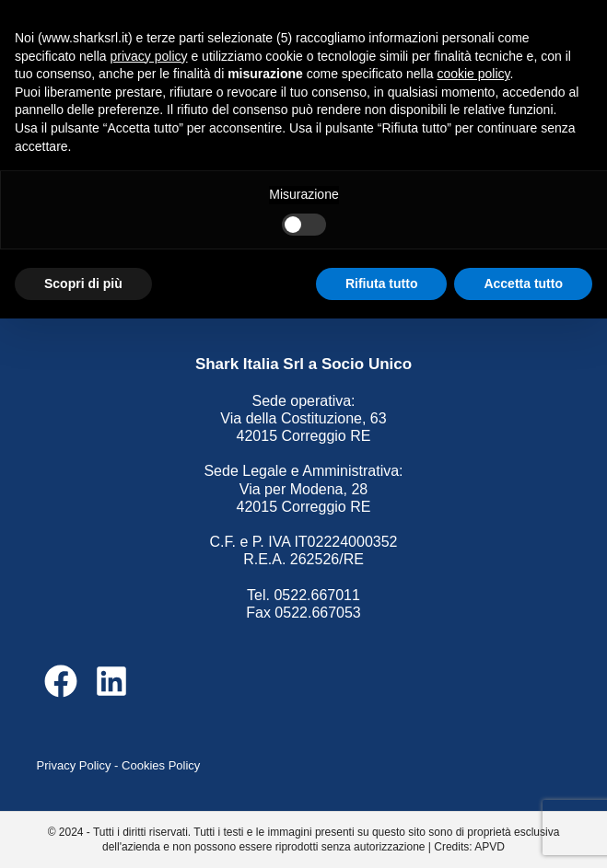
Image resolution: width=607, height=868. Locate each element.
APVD (490, 847)
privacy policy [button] (149, 56)
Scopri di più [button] (83, 284)
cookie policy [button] (473, 74)
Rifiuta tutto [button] (382, 284)
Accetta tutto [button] (523, 284)
